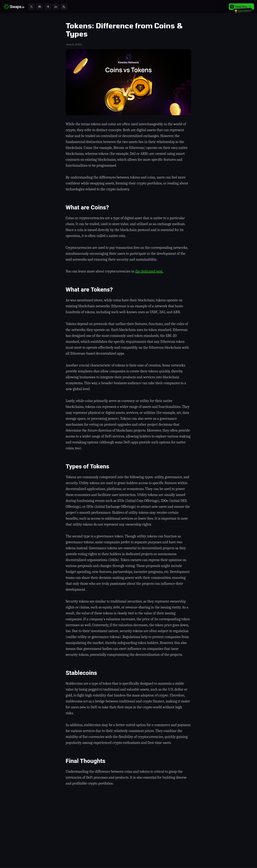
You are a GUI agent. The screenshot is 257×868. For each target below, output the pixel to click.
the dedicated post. (149, 271)
